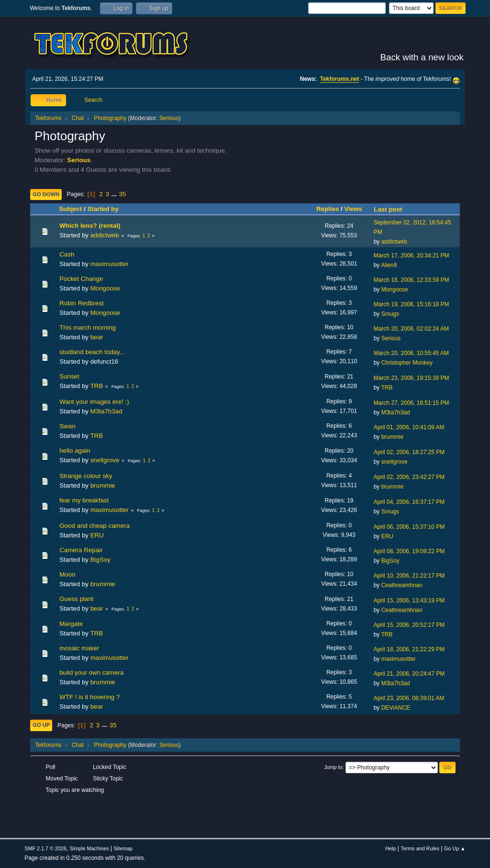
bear (97, 337)
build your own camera (91, 673)
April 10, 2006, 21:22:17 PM (409, 576)
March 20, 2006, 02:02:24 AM (411, 329)
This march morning (88, 328)
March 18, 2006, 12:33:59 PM (412, 280)
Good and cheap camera (95, 526)
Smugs (390, 314)
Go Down (46, 194)
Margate (71, 624)
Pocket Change (81, 279)
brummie (393, 437)
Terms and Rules (420, 848)
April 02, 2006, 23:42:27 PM (409, 477)
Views (353, 209)
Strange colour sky (86, 476)
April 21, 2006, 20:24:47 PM (409, 674)
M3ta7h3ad (106, 411)
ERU (97, 535)
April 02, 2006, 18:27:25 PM (409, 452)
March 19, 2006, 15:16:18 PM (412, 304)
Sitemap (123, 848)
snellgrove (105, 460)
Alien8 (389, 265)
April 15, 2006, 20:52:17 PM (409, 625)
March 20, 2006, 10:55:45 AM (411, 353)
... (115, 194)
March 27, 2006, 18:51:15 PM (412, 403)
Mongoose (105, 288)
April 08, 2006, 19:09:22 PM (409, 551)
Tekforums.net (340, 79)
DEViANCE (396, 708)
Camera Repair (81, 550)
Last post (392, 209)
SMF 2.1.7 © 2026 (45, 848)
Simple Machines (89, 848)
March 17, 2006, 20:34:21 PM (412, 256)
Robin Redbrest (82, 303)
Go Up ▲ (455, 848)
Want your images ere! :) (94, 402)
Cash (67, 254)
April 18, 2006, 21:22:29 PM (409, 649)
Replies (328, 209)
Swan (67, 426)
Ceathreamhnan (402, 585)
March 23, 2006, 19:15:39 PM (412, 378)
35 (123, 194)
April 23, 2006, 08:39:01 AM (409, 698)
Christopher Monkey (407, 363)
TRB (96, 386)
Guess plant (76, 599)
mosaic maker (79, 648)
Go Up (41, 725)
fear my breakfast (84, 500)
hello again (75, 451)
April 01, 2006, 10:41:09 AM (409, 427)
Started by (103, 209)
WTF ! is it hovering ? (89, 697)
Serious (169, 118)
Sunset (69, 376)
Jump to (333, 767)
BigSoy (100, 560)
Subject (70, 209)
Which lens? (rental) (90, 226)
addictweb (105, 235)
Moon (67, 574)
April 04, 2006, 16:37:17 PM (409, 502)
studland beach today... (92, 352)
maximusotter (110, 264)
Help (390, 848)
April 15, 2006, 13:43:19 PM (409, 601)
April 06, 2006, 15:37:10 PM (409, 527)
